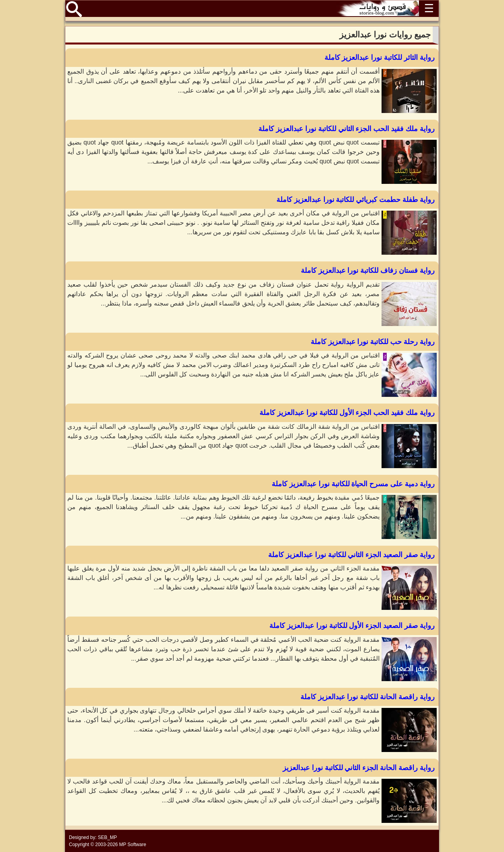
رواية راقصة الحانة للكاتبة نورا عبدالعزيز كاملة (368, 697)
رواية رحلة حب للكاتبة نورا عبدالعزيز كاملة (373, 342)
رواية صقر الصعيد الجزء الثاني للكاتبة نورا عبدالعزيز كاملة (351, 555)
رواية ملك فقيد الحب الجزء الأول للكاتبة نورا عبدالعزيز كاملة (347, 413)
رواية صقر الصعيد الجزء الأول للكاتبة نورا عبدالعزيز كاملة (352, 626)
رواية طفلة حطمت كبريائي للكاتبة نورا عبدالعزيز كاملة (356, 200)
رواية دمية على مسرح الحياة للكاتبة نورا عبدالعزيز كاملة (353, 484)
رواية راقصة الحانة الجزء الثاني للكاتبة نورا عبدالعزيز (359, 768)
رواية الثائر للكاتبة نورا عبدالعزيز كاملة (380, 57)
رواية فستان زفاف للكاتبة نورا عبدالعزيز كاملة (368, 270)
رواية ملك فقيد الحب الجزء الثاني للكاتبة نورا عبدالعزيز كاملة (346, 129)
